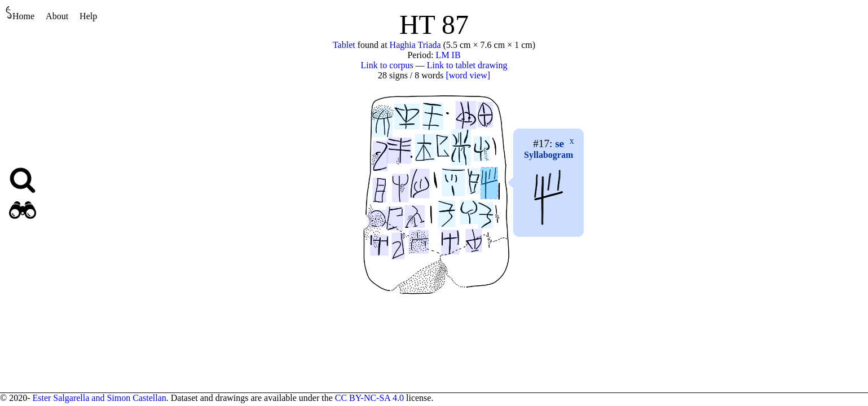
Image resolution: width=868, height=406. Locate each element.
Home (20, 13)
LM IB (448, 55)
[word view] (468, 75)
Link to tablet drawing (467, 65)
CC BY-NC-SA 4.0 (369, 398)
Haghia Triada (415, 45)
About (57, 16)
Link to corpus (387, 65)
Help (88, 16)
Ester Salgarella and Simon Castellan (99, 398)
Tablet (344, 45)
